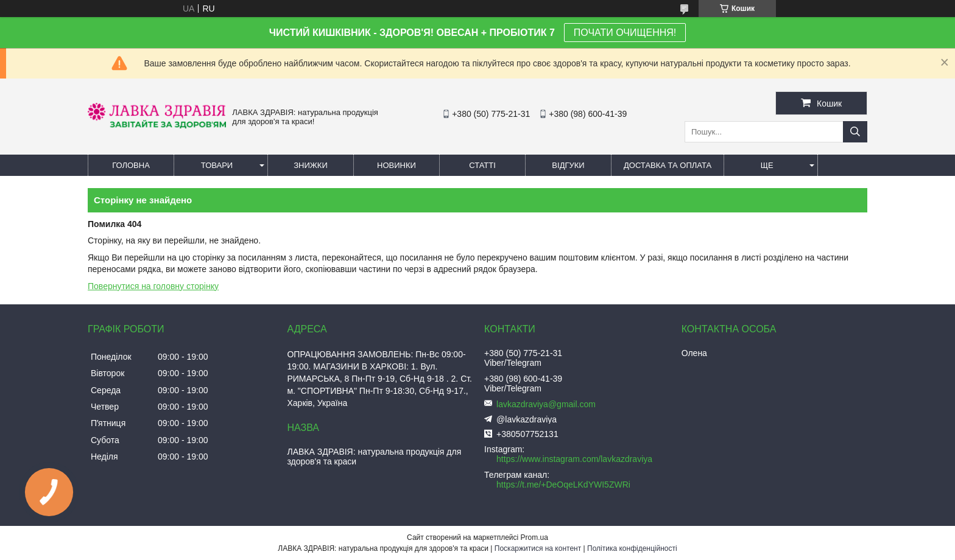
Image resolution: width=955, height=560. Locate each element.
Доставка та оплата (668, 165)
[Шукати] (855, 132)
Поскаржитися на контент (538, 548)
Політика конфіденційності (632, 548)
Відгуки (568, 165)
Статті (482, 165)
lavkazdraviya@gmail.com (546, 404)
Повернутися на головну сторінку (153, 286)
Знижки (311, 165)
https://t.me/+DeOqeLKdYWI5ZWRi (563, 485)
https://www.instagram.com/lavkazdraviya (574, 459)
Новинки (396, 165)
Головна (131, 165)
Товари (217, 165)
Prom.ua (534, 537)
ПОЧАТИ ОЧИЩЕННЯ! (625, 33)
